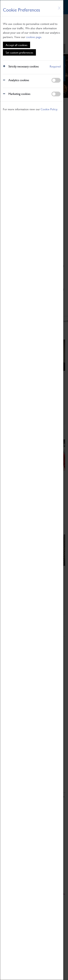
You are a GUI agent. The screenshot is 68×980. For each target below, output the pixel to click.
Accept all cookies (17, 45)
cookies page (34, 37)
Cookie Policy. (49, 109)
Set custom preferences (19, 52)
